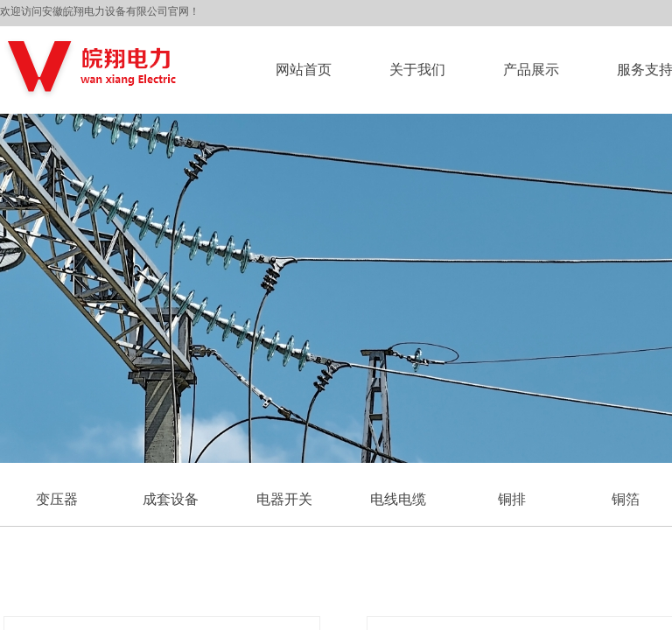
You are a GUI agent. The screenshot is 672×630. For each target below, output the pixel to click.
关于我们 (417, 70)
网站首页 (304, 70)
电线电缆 (398, 499)
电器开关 (284, 499)
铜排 (512, 499)
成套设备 (171, 499)
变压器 (57, 499)
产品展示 (531, 70)
